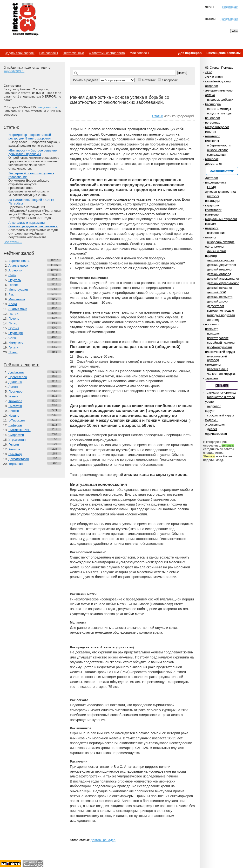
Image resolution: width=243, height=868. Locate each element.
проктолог (212, 324)
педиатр (211, 256)
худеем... (212, 420)
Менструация (18, 290)
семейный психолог (221, 343)
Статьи (157, 116)
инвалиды (212, 201)
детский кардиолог (221, 260)
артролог (212, 86)
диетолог (212, 178)
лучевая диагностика (220, 192)
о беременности (219, 145)
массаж (211, 224)
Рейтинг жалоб (19, 253)
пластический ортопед (217, 358)
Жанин (13, 396)
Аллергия (15, 270)
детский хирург (218, 301)
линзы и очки (216, 251)
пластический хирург (220, 352)
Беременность (19, 261)
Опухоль (15, 280)
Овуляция (16, 333)
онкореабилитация (221, 242)
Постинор (15, 391)
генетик (211, 132)
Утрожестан (17, 440)
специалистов (47, 107)
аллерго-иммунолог (219, 90)
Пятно (13, 323)
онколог (211, 237)
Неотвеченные (73, 53)
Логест (13, 387)
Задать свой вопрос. (20, 53)
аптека (210, 95)
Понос (13, 352)
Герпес (13, 285)
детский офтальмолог (223, 283)
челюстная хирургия (222, 374)
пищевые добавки (220, 100)
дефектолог (216, 306)
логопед (213, 320)
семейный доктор (218, 81)
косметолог (213, 210)
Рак (11, 294)
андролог (214, 406)
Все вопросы (49, 53)
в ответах (149, 80)
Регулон (14, 449)
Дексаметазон (19, 459)
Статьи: (11, 127)
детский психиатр (220, 297)
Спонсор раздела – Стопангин (222, 385)
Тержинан (16, 464)
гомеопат (212, 159)
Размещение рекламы (223, 53)
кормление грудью (220, 311)
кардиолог (213, 205)
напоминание (229, 19)
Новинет (15, 416)
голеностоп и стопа (221, 397)
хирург (210, 411)
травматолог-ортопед (221, 392)
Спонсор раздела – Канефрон (222, 171)
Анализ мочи (18, 309)
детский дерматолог (222, 265)
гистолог (213, 196)
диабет (212, 429)
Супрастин (16, 435)
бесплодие (213, 104)
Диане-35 (15, 382)
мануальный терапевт (221, 219)
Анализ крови (18, 266)
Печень (14, 319)
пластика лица (218, 369)
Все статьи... (13, 242)
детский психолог (220, 288)
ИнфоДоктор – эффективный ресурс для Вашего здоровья (30, 137)
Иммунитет (17, 343)
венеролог (213, 118)
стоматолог (213, 365)
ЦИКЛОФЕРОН (20, 430)
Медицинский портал (25, 20)
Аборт (13, 304)
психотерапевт (218, 338)
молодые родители (221, 315)
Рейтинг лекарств (21, 365)
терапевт (212, 378)
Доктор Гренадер (103, 840)
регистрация (230, 7)
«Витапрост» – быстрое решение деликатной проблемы (33, 152)
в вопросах (169, 80)
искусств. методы (220, 113)
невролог (212, 228)
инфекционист (216, 182)
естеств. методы (219, 109)
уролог (210, 402)
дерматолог (214, 164)
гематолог (212, 136)
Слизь (13, 338)
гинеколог (212, 141)
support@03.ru (14, 71)
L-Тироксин (17, 420)
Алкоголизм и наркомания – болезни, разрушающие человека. (33, 224)
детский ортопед (219, 274)
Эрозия (14, 328)
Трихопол (15, 401)
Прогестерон (18, 377)
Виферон (15, 425)
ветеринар (213, 122)
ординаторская (216, 434)
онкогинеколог (217, 150)
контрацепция (217, 155)
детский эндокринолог (223, 279)
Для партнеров (190, 53)
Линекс (14, 411)
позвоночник (216, 233)
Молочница (17, 299)
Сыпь (12, 275)
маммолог (213, 214)
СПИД (212, 187)
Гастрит (14, 314)
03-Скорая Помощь (219, 68)
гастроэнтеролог (217, 127)
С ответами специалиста (107, 53)
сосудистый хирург (221, 415)
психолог (214, 333)
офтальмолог (215, 247)
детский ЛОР (216, 292)
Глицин (14, 444)
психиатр (212, 329)
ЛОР (208, 72)
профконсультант (220, 347)
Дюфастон (16, 372)
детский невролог (220, 269)
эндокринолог (215, 424)
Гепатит (14, 347)
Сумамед (15, 454)
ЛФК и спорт (214, 77)
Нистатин (15, 406)
